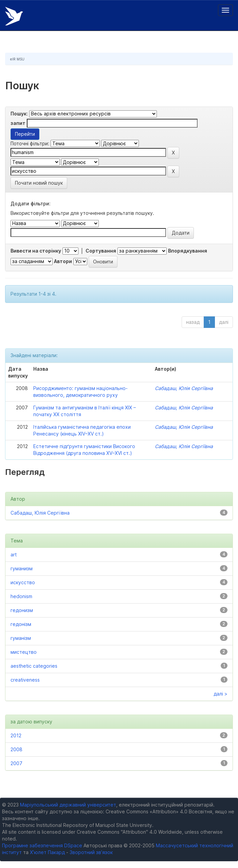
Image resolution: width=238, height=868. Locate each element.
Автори (63, 261)
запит (18, 123)
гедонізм (21, 624)
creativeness (25, 680)
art (14, 555)
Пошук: (19, 114)
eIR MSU (17, 59)
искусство (23, 582)
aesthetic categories (34, 666)
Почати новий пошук (39, 183)
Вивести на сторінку (36, 251)
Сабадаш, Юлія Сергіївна (184, 388)
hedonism (21, 596)
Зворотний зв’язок (91, 852)
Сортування (101, 251)
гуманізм (21, 638)
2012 (16, 735)
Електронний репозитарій (14, 16)
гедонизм (22, 610)
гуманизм (22, 568)
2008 (16, 749)
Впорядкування (188, 251)
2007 (16, 763)
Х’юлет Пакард (47, 852)
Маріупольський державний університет (68, 805)
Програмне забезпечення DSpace (42, 845)
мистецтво (24, 652)
